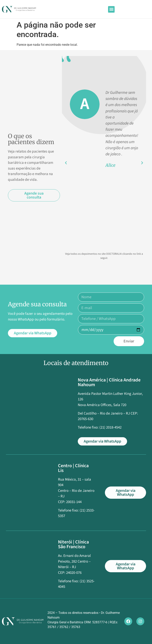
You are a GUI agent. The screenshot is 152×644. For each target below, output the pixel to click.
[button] (111, 9)
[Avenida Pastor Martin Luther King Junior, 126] (39, 404)
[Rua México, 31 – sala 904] (29, 493)
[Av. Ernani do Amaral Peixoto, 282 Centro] (29, 566)
